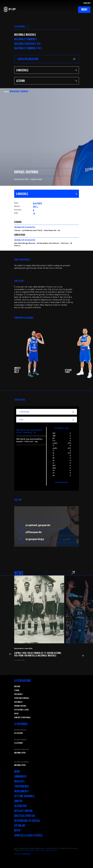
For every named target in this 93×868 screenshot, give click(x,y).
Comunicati (21, 777)
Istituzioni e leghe (22, 710)
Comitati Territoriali (22, 718)
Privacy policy (40, 850)
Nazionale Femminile (26, 39)
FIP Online (20, 826)
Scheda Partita (62, 482)
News (17, 772)
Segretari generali (22, 698)
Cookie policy (30, 850)
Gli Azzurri (18, 733)
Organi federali (20, 706)
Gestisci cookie (51, 850)
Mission (17, 687)
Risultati (19, 782)
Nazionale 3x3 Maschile (22, 750)
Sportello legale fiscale (29, 836)
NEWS (19, 573)
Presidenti (18, 694)
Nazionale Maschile (25, 35)
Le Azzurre (19, 743)
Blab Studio (26, 854)
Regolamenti (21, 791)
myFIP (17, 831)
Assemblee (18, 702)
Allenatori (20, 806)
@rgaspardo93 (35, 539)
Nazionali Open (20, 753)
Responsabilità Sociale (27, 821)
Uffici (16, 714)
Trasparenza (22, 786)
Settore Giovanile (24, 796)
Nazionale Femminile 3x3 (28, 48)
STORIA (17, 690)
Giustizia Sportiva (25, 816)
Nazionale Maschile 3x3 (27, 44)
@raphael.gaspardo (38, 525)
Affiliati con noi (23, 811)
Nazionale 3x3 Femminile (22, 762)
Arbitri (18, 801)
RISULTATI (87, 3)
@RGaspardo (34, 532)
